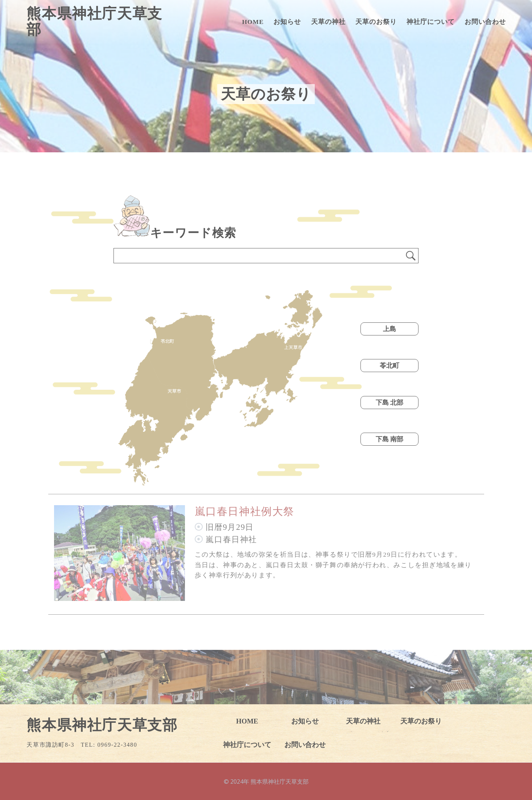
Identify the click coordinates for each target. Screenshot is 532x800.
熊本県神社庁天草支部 (94, 22)
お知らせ (287, 22)
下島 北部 (389, 403)
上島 (389, 329)
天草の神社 (328, 22)
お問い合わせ (485, 22)
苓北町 (389, 366)
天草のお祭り (376, 22)
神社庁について (431, 22)
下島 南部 (389, 439)
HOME (253, 22)
